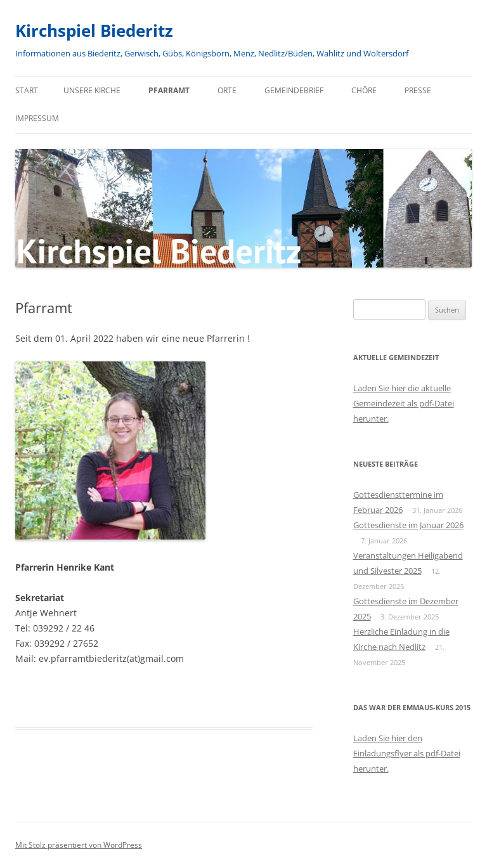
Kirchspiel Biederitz (94, 30)
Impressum (37, 118)
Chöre (364, 90)
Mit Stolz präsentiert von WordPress (79, 845)
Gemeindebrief (294, 90)
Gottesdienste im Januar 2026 (408, 525)
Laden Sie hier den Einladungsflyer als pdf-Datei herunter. (407, 753)
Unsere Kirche (92, 90)
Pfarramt (169, 90)
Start (27, 90)
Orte (227, 90)
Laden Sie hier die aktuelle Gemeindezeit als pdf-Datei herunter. (404, 403)
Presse (418, 90)
